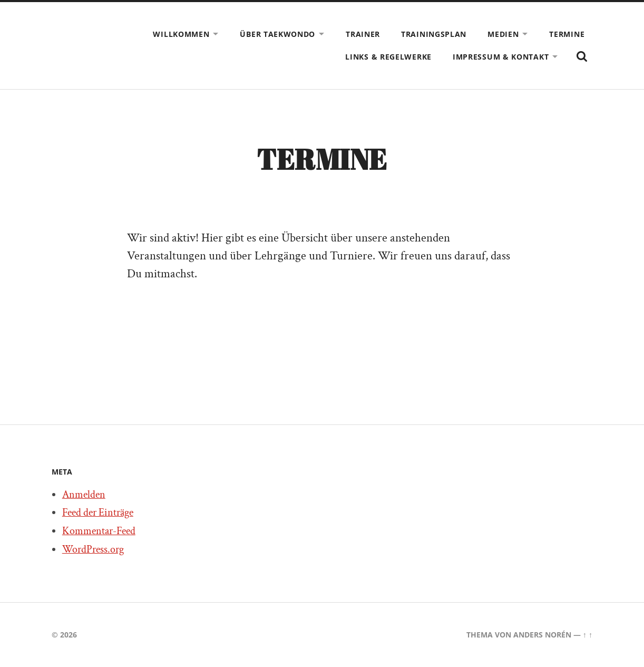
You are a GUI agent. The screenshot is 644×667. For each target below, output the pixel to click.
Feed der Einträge (98, 513)
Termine (567, 34)
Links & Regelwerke (388, 57)
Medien (503, 34)
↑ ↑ (588, 635)
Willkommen (181, 34)
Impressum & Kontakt (501, 57)
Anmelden (84, 495)
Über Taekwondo (277, 34)
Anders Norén (542, 635)
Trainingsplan (434, 34)
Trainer (363, 34)
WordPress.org (93, 549)
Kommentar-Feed (99, 531)
